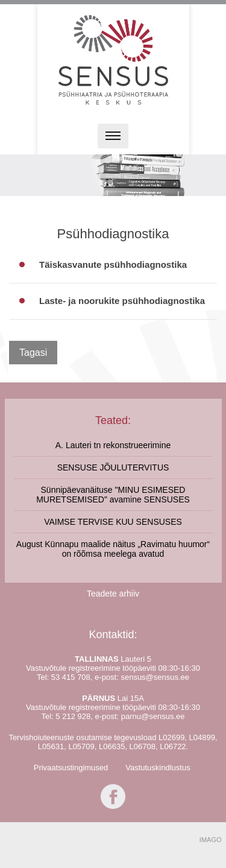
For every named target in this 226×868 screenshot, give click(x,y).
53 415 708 (71, 677)
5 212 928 (73, 716)
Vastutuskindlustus (158, 768)
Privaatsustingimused (71, 768)
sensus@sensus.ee (155, 677)
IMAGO (211, 840)
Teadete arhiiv (113, 594)
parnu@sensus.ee (153, 716)
